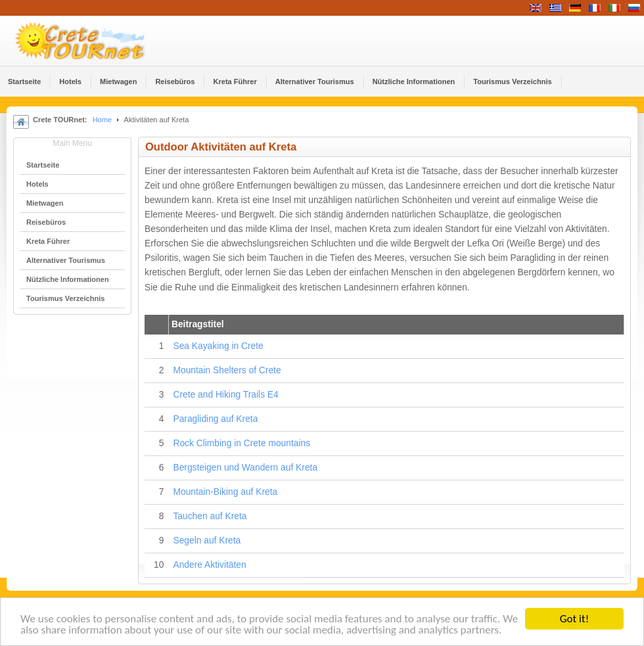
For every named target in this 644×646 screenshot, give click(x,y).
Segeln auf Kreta (207, 541)
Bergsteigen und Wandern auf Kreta (245, 468)
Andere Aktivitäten (209, 565)
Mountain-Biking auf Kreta (225, 492)
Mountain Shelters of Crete (227, 370)
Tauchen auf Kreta (210, 516)
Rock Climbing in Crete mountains (241, 443)
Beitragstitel (198, 324)
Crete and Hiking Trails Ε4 (225, 395)
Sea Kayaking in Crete (218, 346)
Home (102, 120)
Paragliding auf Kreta (215, 419)
